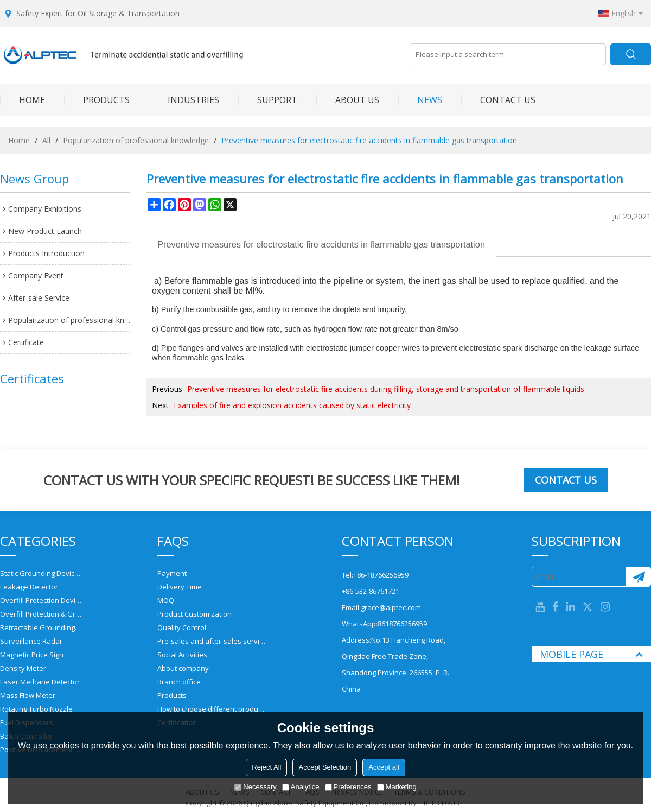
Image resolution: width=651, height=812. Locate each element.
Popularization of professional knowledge (136, 140)
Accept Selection (325, 767)
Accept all (384, 767)
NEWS (420, 100)
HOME (23, 100)
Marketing (397, 787)
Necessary (255, 787)
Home (19, 140)
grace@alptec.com (391, 607)
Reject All (266, 767)
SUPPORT (268, 100)
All (46, 140)
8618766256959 (402, 624)
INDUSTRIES (184, 100)
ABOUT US (348, 100)
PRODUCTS (97, 100)
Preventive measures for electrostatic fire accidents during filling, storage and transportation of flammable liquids (386, 389)
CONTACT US (498, 100)
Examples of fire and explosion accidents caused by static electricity (292, 405)
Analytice (301, 787)
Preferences (348, 787)
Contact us (566, 480)
